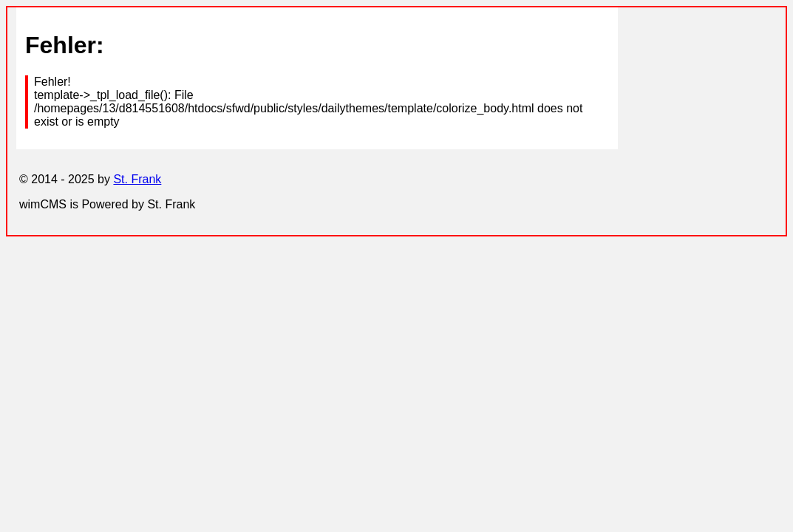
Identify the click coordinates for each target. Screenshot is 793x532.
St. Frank (137, 179)
